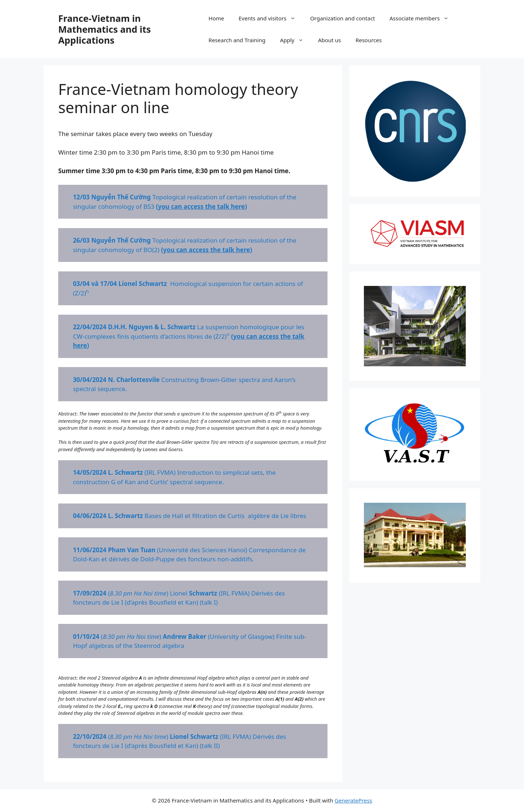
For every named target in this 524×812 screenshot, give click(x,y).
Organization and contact (342, 18)
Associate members (423, 18)
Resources (369, 40)
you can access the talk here (201, 206)
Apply (295, 40)
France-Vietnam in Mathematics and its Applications (105, 29)
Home (216, 18)
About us (330, 40)
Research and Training (237, 40)
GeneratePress (354, 800)
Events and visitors (271, 18)
